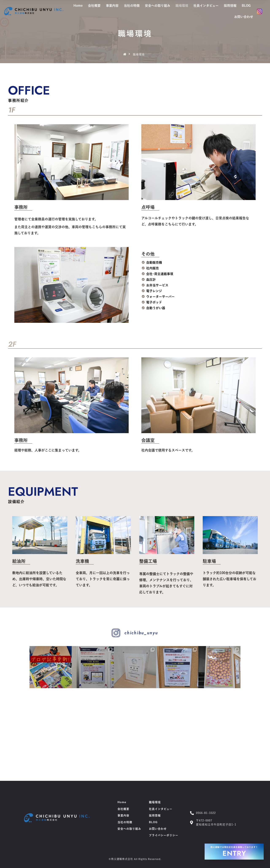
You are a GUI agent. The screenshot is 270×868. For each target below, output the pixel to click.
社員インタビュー (206, 6)
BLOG (246, 6)
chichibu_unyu (141, 633)
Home (78, 6)
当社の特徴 (132, 6)
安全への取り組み (158, 6)
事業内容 (112, 6)
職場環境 (182, 6)
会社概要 (94, 6)
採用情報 (230, 6)
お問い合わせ (244, 17)
